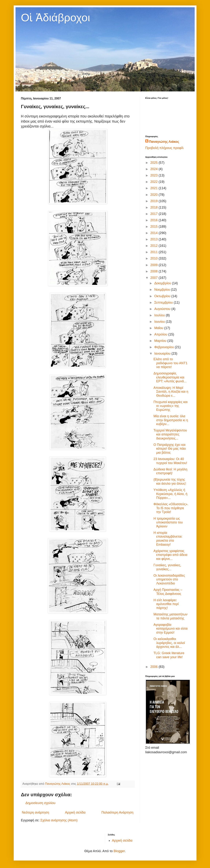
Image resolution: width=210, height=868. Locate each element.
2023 (154, 175)
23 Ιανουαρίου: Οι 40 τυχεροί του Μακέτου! (170, 461)
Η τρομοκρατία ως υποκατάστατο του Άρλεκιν (168, 522)
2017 (154, 214)
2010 (154, 258)
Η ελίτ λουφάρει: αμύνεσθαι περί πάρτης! (166, 604)
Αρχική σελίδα (75, 812)
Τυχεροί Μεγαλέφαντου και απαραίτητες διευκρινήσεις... (170, 434)
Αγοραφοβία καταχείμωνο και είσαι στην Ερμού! (170, 629)
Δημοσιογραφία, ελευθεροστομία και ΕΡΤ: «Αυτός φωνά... (170, 377)
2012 (154, 246)
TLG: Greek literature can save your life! (169, 655)
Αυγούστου (163, 309)
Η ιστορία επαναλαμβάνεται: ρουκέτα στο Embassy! (168, 539)
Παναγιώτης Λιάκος (164, 142)
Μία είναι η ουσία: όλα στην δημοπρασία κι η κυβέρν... (171, 420)
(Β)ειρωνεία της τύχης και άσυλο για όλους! (170, 482)
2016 (154, 220)
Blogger (119, 851)
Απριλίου (161, 334)
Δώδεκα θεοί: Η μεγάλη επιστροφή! (170, 471)
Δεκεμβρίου (163, 283)
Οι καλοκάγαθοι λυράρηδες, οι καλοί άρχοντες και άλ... (169, 643)
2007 (154, 278)
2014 (154, 233)
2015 (154, 227)
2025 (154, 163)
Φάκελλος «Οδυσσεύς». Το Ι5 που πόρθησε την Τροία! (171, 508)
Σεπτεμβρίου (164, 303)
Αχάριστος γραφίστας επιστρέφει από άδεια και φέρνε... (170, 555)
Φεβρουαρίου (165, 347)
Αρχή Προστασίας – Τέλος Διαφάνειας (168, 592)
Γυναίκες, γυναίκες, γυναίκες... (167, 567)
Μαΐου (159, 328)
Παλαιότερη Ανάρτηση (118, 812)
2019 (154, 201)
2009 (154, 265)
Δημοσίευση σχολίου (41, 803)
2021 (154, 188)
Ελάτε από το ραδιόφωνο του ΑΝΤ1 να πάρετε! (170, 363)
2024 (154, 169)
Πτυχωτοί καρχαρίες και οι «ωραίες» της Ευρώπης (170, 406)
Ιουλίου (160, 315)
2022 (154, 182)
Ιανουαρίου (163, 354)
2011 (154, 252)
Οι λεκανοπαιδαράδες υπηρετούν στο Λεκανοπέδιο (169, 579)
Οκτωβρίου (163, 296)
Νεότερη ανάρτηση (36, 812)
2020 (154, 195)
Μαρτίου (161, 341)
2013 (154, 239)
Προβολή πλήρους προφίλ (165, 148)
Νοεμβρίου (163, 290)
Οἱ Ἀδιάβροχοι (56, 18)
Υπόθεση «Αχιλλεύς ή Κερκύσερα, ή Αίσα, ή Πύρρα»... (170, 494)
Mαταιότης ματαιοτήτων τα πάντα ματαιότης (170, 616)
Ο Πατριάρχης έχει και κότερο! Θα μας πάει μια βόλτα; (170, 449)
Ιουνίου (160, 322)
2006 (154, 667)
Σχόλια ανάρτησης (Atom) (59, 820)
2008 (154, 271)
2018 (154, 207)
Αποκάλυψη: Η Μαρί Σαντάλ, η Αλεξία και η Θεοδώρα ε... (171, 392)
